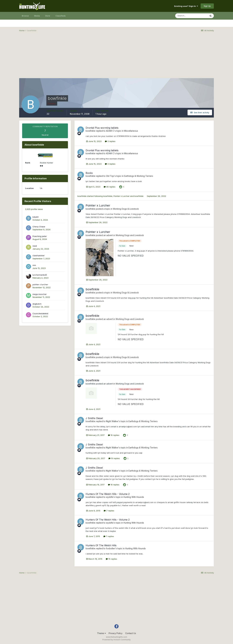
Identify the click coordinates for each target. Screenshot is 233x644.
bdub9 (36, 217)
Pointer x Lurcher (122, 196)
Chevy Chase (39, 227)
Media (37, 16)
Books (89, 173)
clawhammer (39, 256)
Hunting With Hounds (134, 497)
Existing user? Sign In (186, 6)
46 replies (110, 187)
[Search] (191, 16)
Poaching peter (40, 236)
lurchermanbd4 (40, 275)
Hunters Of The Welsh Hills (101, 545)
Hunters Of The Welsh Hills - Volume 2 (108, 494)
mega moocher (40, 294)
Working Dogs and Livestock (130, 235)
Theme (101, 633)
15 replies (111, 559)
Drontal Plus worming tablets (102, 128)
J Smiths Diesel (94, 418)
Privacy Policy (116, 633)
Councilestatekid (40, 313)
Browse (25, 16)
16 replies (114, 435)
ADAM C (110, 131)
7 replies (109, 511)
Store (48, 16)
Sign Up (207, 6)
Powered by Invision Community (116, 640)
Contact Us (131, 633)
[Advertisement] (116, 57)
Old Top (110, 176)
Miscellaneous (131, 131)
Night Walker (112, 421)
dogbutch (37, 304)
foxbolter (110, 548)
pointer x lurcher (40, 284)
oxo (34, 265)
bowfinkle (90, 131)
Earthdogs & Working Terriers (139, 176)
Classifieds (61, 16)
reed (35, 246)
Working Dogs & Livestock (126, 209)
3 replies (110, 141)
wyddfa (110, 497)
